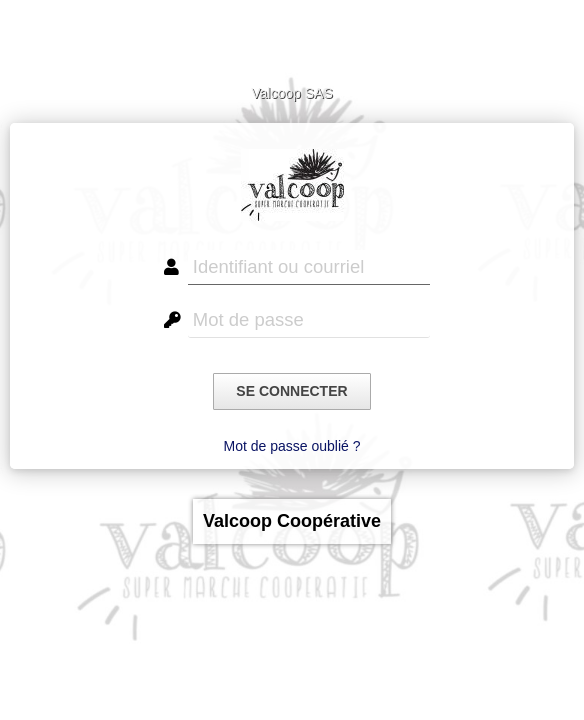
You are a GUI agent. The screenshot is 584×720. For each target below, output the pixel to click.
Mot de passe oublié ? (292, 446)
